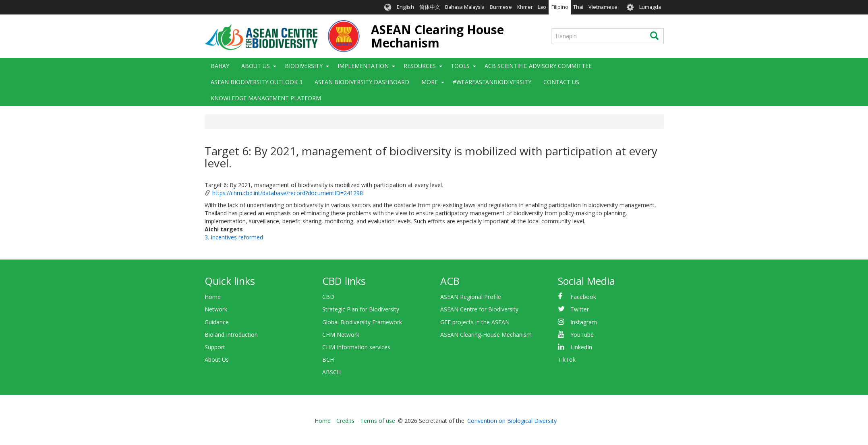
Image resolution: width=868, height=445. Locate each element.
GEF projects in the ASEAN (475, 322)
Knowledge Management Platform (266, 98)
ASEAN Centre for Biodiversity (479, 309)
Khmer (525, 7)
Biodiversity (304, 66)
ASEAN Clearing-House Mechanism (486, 335)
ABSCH (331, 372)
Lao (542, 7)
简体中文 (430, 7)
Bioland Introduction (231, 335)
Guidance (217, 322)
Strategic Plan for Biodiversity (361, 309)
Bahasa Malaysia (465, 7)
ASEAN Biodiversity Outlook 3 (257, 82)
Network (216, 309)
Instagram (584, 322)
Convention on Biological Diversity (512, 421)
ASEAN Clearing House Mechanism (437, 36)
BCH (328, 360)
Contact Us (561, 82)
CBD (328, 297)
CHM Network (341, 335)
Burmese (501, 7)
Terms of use (378, 421)
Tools (460, 66)
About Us (256, 66)
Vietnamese (603, 7)
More (430, 82)
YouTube (582, 335)
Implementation (363, 66)
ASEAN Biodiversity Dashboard (362, 82)
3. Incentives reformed (234, 237)
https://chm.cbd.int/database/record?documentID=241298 (288, 193)
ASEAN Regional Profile (471, 297)
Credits (345, 421)
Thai (578, 7)
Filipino (560, 7)
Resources (420, 66)
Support (215, 347)
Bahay (220, 66)
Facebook (583, 297)
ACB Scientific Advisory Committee (538, 66)
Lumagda (650, 7)
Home (213, 297)
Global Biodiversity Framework (362, 322)
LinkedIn (581, 347)
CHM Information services (356, 347)
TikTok (567, 360)
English (405, 7)
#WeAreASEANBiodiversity (492, 82)
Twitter (580, 309)
